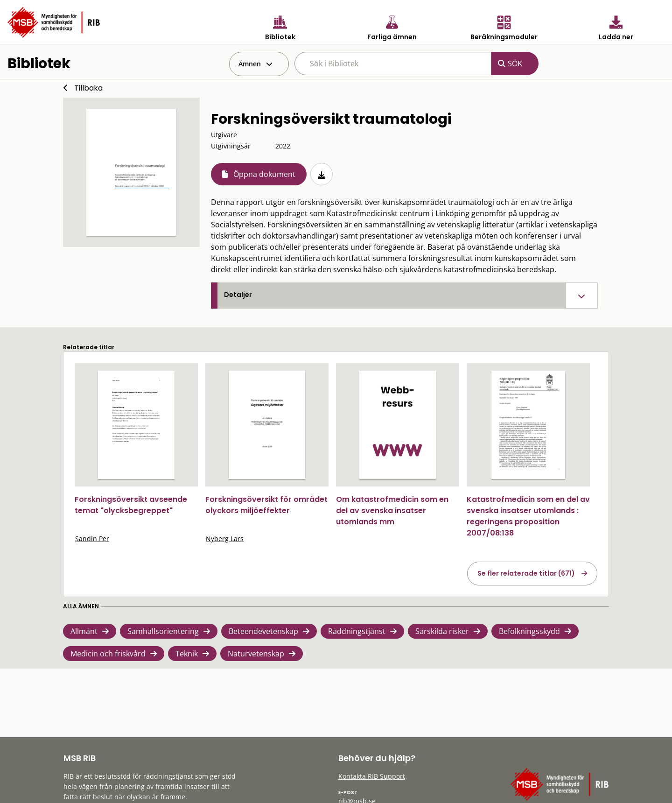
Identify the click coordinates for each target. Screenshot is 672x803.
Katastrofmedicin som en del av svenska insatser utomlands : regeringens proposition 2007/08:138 (528, 516)
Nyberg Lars (225, 539)
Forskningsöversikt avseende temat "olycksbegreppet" (131, 505)
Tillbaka (88, 88)
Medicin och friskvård (108, 654)
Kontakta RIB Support (372, 776)
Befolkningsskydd (529, 631)
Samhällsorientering (163, 631)
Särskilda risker (442, 631)
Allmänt (84, 631)
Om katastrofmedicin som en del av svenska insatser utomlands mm (392, 511)
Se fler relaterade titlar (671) (526, 573)
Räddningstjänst (357, 631)
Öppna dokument (264, 174)
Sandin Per (92, 539)
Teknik (187, 654)
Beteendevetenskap (263, 631)
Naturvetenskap (256, 654)
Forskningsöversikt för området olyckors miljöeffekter (266, 505)
